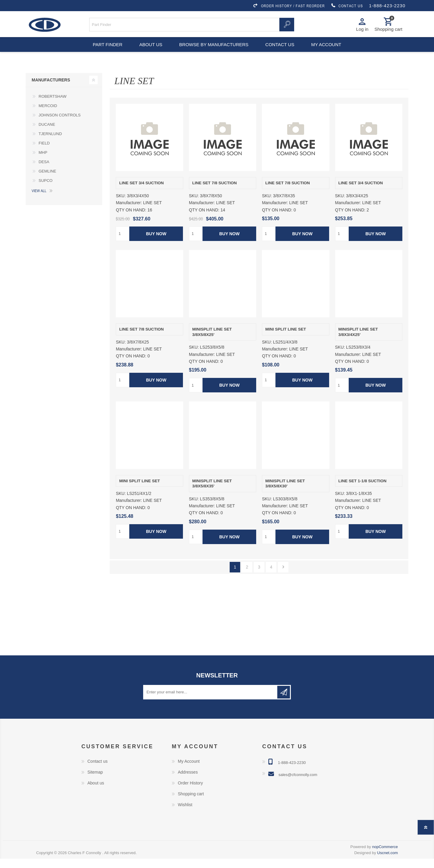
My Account (189, 771)
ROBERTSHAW (52, 106)
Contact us (281, 51)
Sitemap (95, 781)
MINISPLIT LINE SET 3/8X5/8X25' (212, 341)
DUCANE (47, 134)
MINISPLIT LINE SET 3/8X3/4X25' (358, 341)
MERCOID (48, 115)
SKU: (121, 205)
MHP (43, 162)
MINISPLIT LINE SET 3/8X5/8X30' (285, 493)
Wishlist (185, 814)
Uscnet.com (387, 862)
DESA (44, 171)
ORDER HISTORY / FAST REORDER (289, 6)
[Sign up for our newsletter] (211, 702)
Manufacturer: (129, 212)
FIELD (44, 152)
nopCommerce (385, 856)
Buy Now (156, 243)
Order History (190, 792)
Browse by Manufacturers (214, 51)
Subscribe (284, 702)
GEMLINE (47, 181)
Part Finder (104, 51)
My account (330, 51)
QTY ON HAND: (131, 219)
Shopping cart (191, 803)
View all (39, 200)
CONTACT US (347, 6)
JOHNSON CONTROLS (60, 124)
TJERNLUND (50, 143)
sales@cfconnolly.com (298, 784)
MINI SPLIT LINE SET (286, 339)
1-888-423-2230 (387, 6)
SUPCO (46, 190)
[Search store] (184, 27)
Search (287, 27)
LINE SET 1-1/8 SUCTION (363, 490)
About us (150, 51)
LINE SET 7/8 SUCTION (215, 192)
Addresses (188, 781)
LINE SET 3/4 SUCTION (141, 192)
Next (283, 577)
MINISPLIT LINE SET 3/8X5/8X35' (212, 493)
